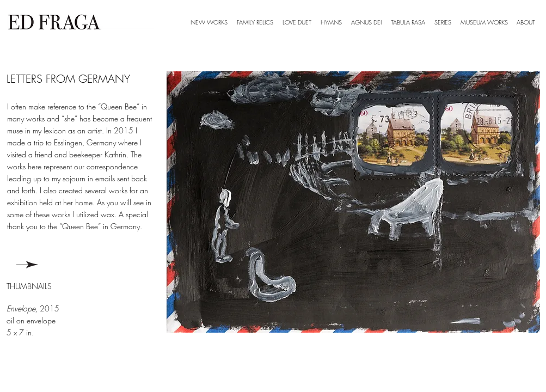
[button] (443, 22)
